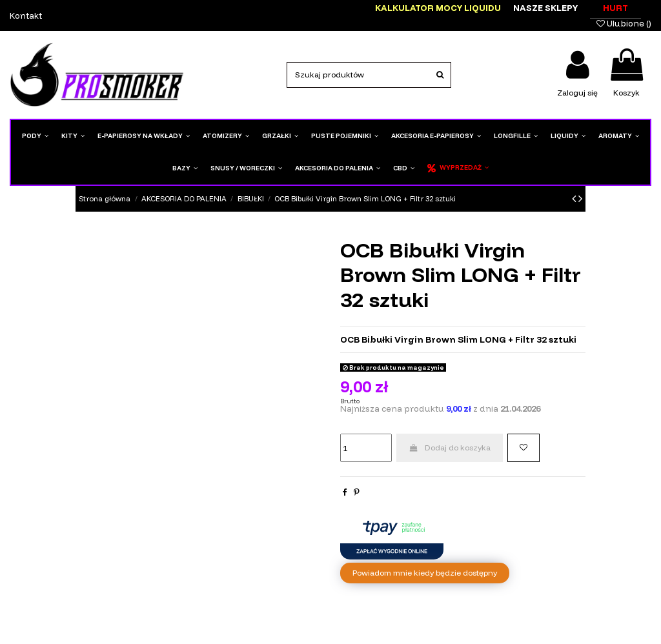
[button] (280, 136)
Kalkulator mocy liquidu (438, 8)
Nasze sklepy (545, 8)
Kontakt (26, 15)
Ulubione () (624, 23)
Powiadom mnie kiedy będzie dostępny (425, 573)
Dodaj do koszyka (449, 448)
